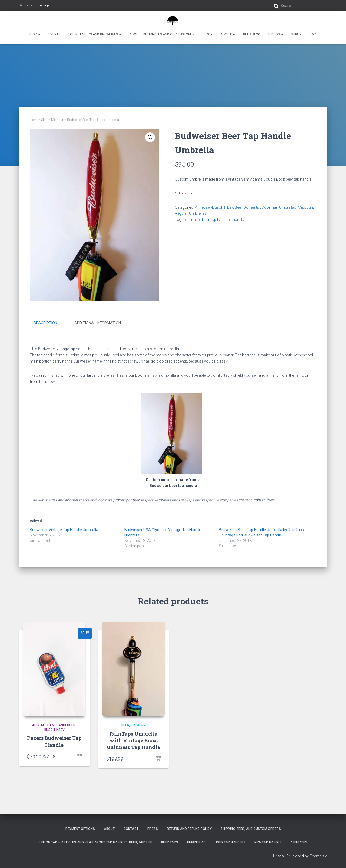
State (45, 120)
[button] (39, 34)
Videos (276, 34)
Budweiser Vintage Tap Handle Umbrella (64, 529)
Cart (314, 34)
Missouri (58, 120)
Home (34, 120)
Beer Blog (252, 34)
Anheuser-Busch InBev (214, 207)
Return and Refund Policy (189, 829)
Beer (238, 207)
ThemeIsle (318, 856)
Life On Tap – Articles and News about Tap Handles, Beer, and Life (96, 842)
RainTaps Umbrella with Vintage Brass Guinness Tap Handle (133, 740)
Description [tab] (46, 323)
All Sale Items (44, 725)
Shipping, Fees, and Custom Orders (251, 829)
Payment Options (80, 829)
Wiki (296, 34)
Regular (181, 213)
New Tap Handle (268, 842)
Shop (34, 34)
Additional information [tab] (98, 323)
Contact (131, 829)
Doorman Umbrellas (279, 207)
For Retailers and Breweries (95, 34)
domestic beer (197, 220)
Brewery (138, 725)
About (228, 34)
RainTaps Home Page (34, 5)
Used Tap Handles (230, 842)
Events (54, 34)
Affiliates (299, 842)
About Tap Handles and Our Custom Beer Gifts (171, 34)
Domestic (252, 207)
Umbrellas (198, 213)
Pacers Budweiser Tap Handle (54, 741)
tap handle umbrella (227, 220)
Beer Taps (170, 842)
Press (153, 829)
